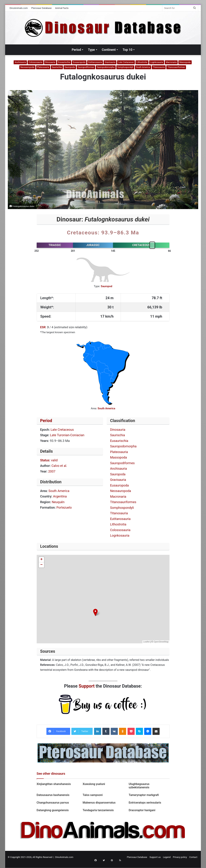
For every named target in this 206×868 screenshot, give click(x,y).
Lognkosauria (157, 62)
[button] (95, 612)
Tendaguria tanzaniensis (98, 810)
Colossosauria (36, 62)
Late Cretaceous (126, 62)
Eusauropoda (79, 62)
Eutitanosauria (95, 62)
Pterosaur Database (42, 8)
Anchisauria (20, 62)
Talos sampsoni (93, 795)
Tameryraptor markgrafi (144, 795)
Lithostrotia (142, 62)
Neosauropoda (27, 67)
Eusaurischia (64, 62)
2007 (52, 471)
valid (54, 460)
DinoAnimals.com (19, 8)
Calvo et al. (59, 466)
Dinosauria (50, 62)
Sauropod (107, 286)
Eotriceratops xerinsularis (145, 803)
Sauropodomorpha (106, 67)
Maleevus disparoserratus (99, 803)
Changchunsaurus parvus (53, 803)
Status (45, 460)
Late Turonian (60, 435)
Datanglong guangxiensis (53, 810)
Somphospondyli (125, 67)
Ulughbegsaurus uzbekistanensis (139, 786)
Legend (167, 857)
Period (76, 50)
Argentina (60, 496)
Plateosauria (43, 67)
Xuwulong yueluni (94, 784)
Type (91, 50)
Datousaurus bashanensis (53, 795)
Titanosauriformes (176, 67)
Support (87, 686)
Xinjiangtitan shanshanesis (54, 784)
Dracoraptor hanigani (142, 810)
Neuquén (58, 502)
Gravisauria (110, 62)
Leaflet (146, 642)
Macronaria (171, 62)
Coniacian (77, 435)
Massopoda (185, 62)
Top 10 (127, 50)
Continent (109, 50)
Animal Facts (62, 8)
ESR (43, 327)
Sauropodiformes (86, 67)
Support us (155, 857)
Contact (193, 857)
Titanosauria (159, 67)
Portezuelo (64, 507)
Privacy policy (180, 857)
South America (143, 67)
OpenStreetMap (161, 642)
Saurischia (57, 67)
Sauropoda (70, 67)
